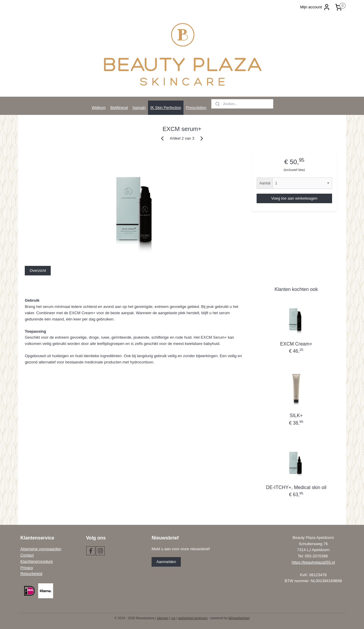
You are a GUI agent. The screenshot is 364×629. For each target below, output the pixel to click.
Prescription (196, 108)
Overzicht (38, 270)
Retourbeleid (31, 574)
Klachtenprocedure (37, 561)
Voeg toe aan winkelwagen (294, 198)
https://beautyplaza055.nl (313, 562)
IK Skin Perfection (166, 108)
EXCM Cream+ (296, 344)
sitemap (163, 618)
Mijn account (315, 7)
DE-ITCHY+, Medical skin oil (296, 487)
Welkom (99, 108)
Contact (27, 555)
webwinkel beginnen (193, 618)
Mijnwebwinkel (239, 618)
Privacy (27, 568)
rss (173, 618)
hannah (139, 108)
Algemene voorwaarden (41, 549)
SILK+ (296, 416)
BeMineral (119, 108)
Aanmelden (166, 562)
